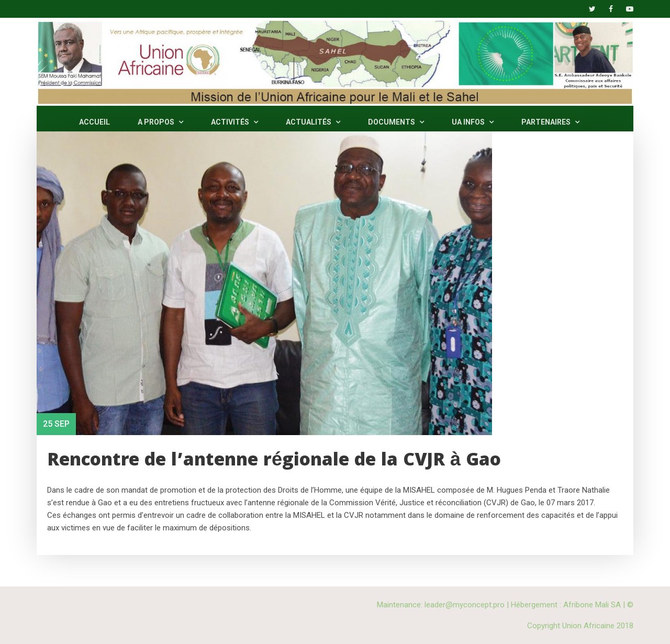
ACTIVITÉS (234, 122)
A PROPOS (160, 122)
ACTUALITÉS (313, 122)
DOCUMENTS (396, 122)
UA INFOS (473, 122)
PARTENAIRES (550, 122)
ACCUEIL (94, 122)
